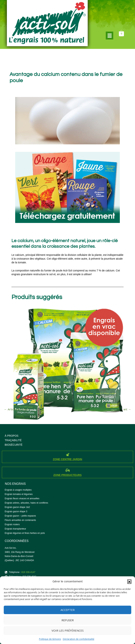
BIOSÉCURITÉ (14, 445)
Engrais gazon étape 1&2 (17, 507)
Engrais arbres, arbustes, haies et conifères (26, 503)
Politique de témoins (50, 639)
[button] (129, 581)
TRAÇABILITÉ (13, 440)
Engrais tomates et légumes (19, 494)
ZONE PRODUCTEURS (68, 475)
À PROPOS (12, 436)
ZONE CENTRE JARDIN (67, 459)
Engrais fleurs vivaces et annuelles (22, 499)
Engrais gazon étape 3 (16, 511)
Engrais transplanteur (15, 529)
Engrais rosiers (12, 524)
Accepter (68, 610)
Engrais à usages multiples (18, 490)
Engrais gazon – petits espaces (20, 516)
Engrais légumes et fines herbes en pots (25, 533)
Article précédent (17, 409)
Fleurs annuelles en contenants (20, 520)
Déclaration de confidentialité (79, 639)
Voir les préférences (68, 630)
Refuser (68, 620)
